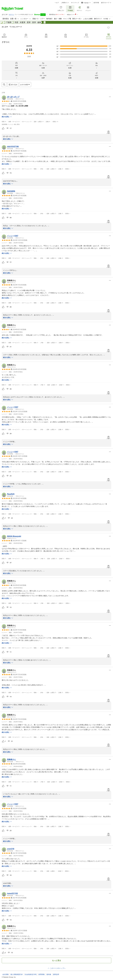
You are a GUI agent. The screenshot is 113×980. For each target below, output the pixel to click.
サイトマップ (75, 3)
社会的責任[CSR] (31, 974)
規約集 (49, 974)
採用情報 (41, 974)
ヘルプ (57, 3)
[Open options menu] (25, 85)
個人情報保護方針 (17, 974)
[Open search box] (4, 85)
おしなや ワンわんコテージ (12, 27)
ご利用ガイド (65, 3)
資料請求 (56, 974)
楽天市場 (96, 3)
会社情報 (6, 974)
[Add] (108, 28)
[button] (13, 98)
